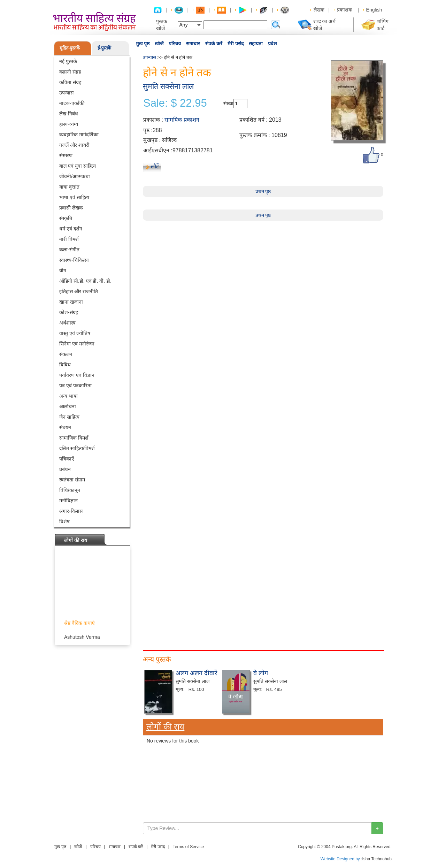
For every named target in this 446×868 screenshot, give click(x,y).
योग (63, 271)
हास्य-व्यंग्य (69, 124)
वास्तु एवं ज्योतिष (75, 333)
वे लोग (261, 673)
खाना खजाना (71, 302)
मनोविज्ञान (68, 501)
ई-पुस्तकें (104, 48)
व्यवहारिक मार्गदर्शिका (79, 135)
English (374, 10)
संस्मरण (66, 155)
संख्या (228, 104)
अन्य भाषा (68, 396)
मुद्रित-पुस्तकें (70, 48)
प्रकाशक (345, 10)
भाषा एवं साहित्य (74, 197)
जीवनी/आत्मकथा (75, 176)
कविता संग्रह (70, 82)
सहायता (256, 44)
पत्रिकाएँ (67, 459)
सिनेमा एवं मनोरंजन (77, 344)
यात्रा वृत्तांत (69, 187)
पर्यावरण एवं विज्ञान (77, 375)
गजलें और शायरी (74, 145)
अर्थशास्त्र (67, 323)
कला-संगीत (69, 250)
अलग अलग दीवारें (196, 673)
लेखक (319, 10)
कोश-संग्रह (69, 312)
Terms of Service (188, 847)
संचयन (65, 427)
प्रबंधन (65, 469)
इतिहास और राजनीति (79, 291)
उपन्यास (66, 93)
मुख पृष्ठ (143, 44)
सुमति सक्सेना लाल (168, 86)
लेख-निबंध (69, 114)
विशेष (64, 521)
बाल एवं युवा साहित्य (78, 166)
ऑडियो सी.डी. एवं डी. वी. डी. (85, 281)
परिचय (175, 44)
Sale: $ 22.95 (175, 103)
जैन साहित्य (69, 417)
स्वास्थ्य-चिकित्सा (74, 260)
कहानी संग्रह (70, 72)
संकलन (66, 354)
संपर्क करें (214, 44)
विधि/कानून (70, 490)
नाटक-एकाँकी (72, 103)
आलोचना (68, 406)
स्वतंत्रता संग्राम (72, 480)
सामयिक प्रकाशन (182, 120)
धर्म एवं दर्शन (71, 229)
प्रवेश (272, 44)
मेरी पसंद (236, 44)
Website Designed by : (341, 859)
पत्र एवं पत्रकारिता (75, 386)
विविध (65, 365)
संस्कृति (66, 218)
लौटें (155, 166)
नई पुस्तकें (68, 61)
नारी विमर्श (69, 239)
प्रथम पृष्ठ (263, 191)
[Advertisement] (263, 269)
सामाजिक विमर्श (74, 438)
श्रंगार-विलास (71, 511)
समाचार (193, 44)
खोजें (159, 44)
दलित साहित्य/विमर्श (77, 448)
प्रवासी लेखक (71, 208)
